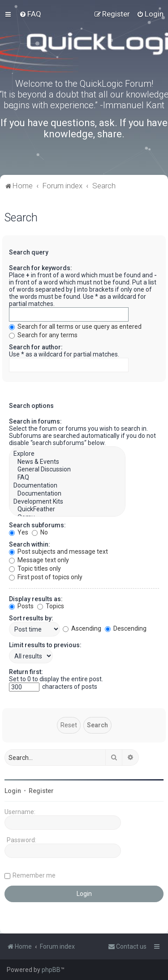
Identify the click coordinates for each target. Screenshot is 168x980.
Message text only (39, 560)
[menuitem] (30, 14)
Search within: (30, 544)
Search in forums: (35, 421)
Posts (21, 606)
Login (13, 791)
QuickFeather (67, 509)
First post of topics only (46, 577)
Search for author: (36, 347)
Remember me (34, 875)
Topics (51, 606)
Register (41, 791)
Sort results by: (31, 618)
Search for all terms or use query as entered (75, 327)
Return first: (26, 672)
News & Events (67, 462)
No (40, 532)
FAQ (67, 478)
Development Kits (67, 502)
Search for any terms (43, 335)
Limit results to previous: (45, 645)
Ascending (82, 628)
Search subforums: (37, 525)
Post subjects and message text (58, 552)
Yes (19, 532)
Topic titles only (35, 568)
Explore (67, 454)
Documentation (67, 486)
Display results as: (36, 599)
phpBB (51, 970)
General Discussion (67, 470)
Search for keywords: (41, 268)
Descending (126, 628)
